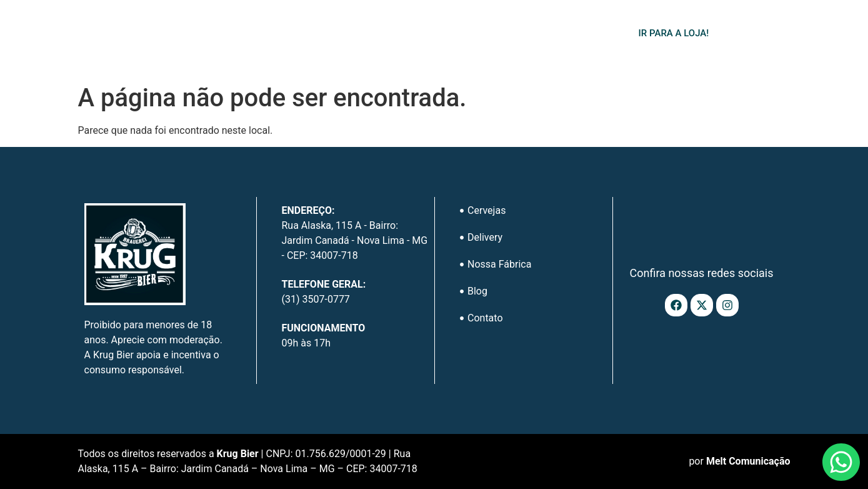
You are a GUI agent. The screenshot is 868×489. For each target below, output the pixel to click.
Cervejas (296, 36)
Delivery (366, 35)
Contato (561, 35)
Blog (508, 35)
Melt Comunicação (748, 461)
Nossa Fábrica (441, 35)
